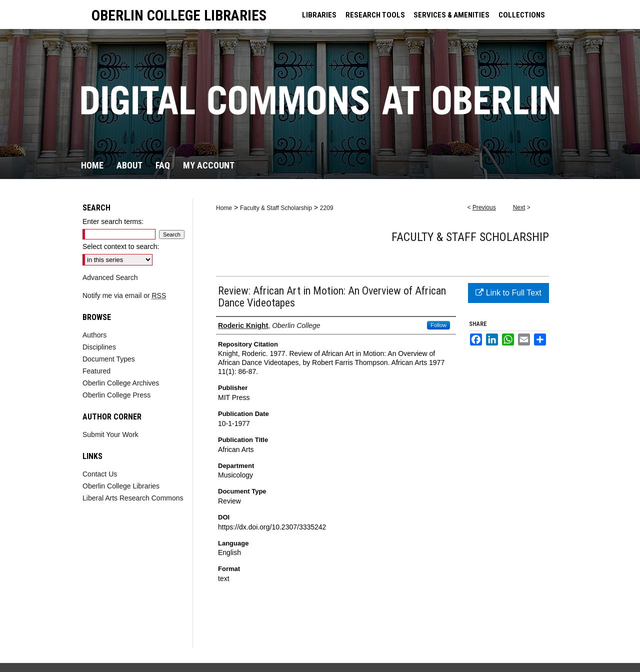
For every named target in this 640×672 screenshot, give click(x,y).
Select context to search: (121, 246)
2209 (327, 208)
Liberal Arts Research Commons (133, 498)
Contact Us (100, 474)
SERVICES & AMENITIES (451, 15)
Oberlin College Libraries (121, 486)
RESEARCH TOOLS (375, 15)
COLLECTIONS (522, 15)
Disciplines (99, 347)
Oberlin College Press (116, 395)
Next (519, 207)
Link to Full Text (508, 293)
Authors (94, 335)
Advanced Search (110, 277)
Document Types (109, 359)
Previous (484, 207)
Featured (96, 371)
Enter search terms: (113, 221)
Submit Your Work (110, 434)
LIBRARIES (319, 15)
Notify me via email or (124, 295)
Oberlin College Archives (121, 383)
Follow (438, 325)
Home (224, 208)
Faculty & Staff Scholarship (276, 208)
